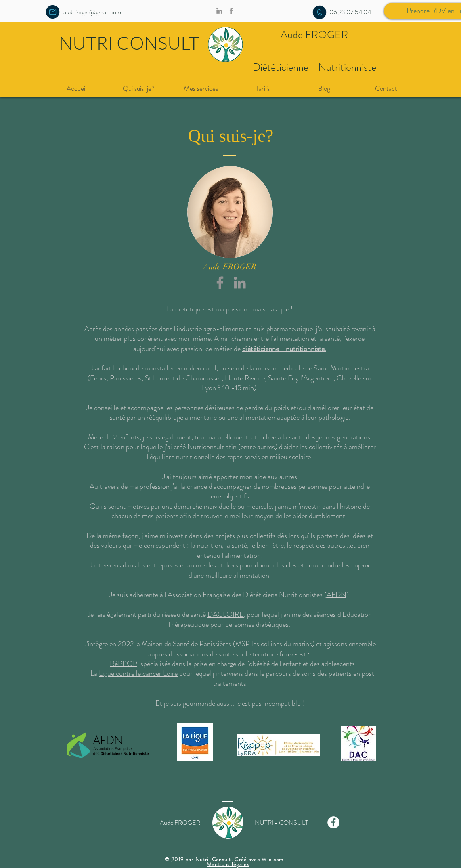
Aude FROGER (314, 35)
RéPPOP (124, 664)
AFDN (336, 595)
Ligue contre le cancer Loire (138, 673)
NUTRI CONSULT (129, 43)
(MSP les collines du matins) (274, 644)
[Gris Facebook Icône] (220, 283)
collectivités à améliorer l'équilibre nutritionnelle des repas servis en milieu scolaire (261, 452)
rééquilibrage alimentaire (182, 417)
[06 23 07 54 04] (350, 12)
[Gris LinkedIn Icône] (219, 11)
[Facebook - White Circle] (333, 822)
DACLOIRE (226, 614)
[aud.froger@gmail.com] (92, 12)
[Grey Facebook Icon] (231, 11)
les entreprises (158, 565)
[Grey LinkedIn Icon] (240, 283)
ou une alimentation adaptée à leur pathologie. (284, 417)
